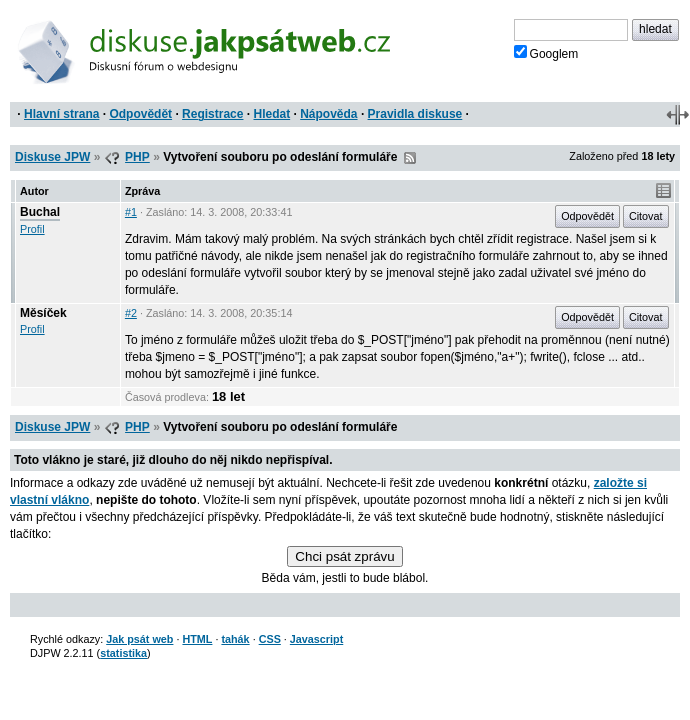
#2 (131, 313)
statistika (123, 653)
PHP (137, 157)
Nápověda (328, 114)
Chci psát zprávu (344, 556)
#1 (131, 212)
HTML (197, 639)
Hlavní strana (61, 114)
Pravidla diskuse (415, 114)
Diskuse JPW (52, 157)
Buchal (40, 212)
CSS (270, 639)
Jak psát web (139, 639)
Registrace (212, 114)
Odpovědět (140, 114)
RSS (410, 158)
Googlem (546, 53)
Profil (32, 229)
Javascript (316, 639)
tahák (235, 639)
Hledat (271, 114)
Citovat (646, 216)
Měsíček (43, 313)
